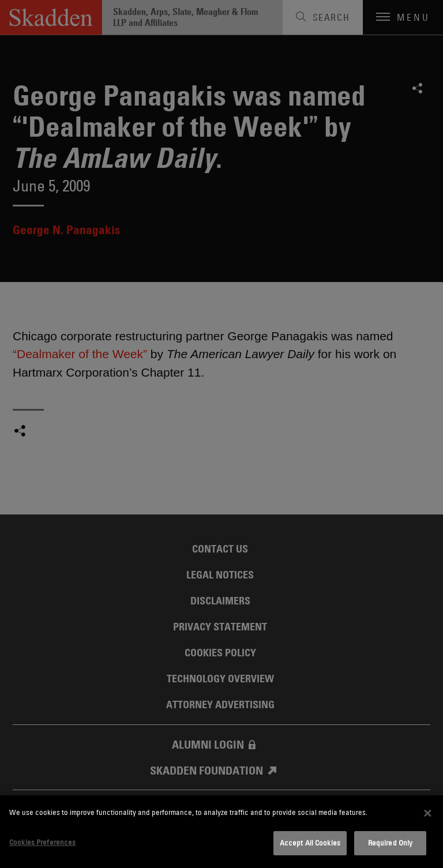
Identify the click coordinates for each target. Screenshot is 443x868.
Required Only (391, 843)
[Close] (427, 813)
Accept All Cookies (310, 843)
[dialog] (221, 832)
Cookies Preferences (42, 842)
